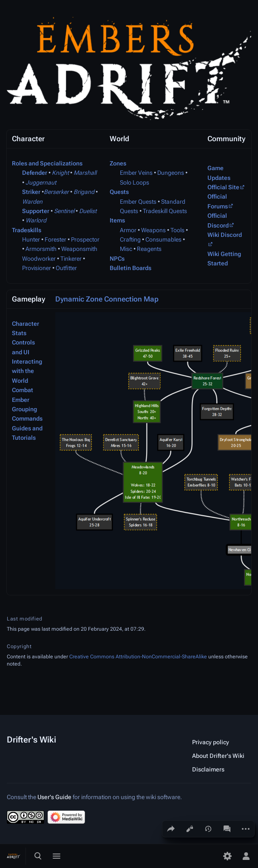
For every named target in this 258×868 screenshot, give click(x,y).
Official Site (223, 187)
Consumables (163, 239)
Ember (21, 400)
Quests (119, 192)
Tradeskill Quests (165, 211)
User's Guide (54, 797)
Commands (27, 418)
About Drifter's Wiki (218, 756)
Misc (126, 249)
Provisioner (37, 268)
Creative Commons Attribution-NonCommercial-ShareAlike (138, 657)
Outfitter (66, 268)
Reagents (149, 249)
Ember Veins (136, 173)
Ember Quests (138, 202)
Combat (23, 390)
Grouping (24, 409)
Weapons (153, 230)
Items (117, 220)
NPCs (117, 259)
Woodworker (39, 259)
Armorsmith (41, 249)
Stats (19, 333)
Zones (118, 163)
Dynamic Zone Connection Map (107, 299)
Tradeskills (27, 230)
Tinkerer (71, 259)
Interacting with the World (27, 371)
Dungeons (171, 173)
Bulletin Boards (130, 268)
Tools (177, 230)
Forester (55, 239)
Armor (128, 230)
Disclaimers (208, 769)
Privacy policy (211, 742)
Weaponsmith (79, 249)
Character (26, 324)
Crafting (130, 239)
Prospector (85, 239)
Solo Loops (135, 182)
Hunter (31, 239)
